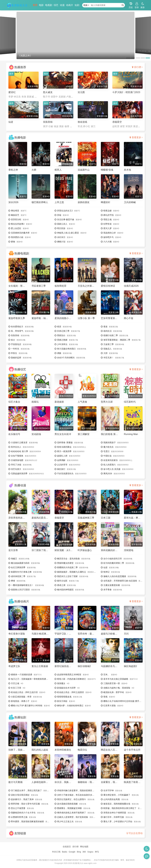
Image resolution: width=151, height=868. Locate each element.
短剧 (77, 5)
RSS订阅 (56, 852)
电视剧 (49, 5)
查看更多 (136, 137)
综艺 (56, 5)
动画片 (70, 5)
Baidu (65, 852)
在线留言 (67, 847)
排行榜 (137, 67)
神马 (97, 852)
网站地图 (84, 847)
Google (72, 852)
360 (84, 852)
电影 (41, 5)
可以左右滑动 (135, 833)
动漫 (62, 5)
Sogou (90, 852)
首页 (35, 5)
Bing (79, 852)
